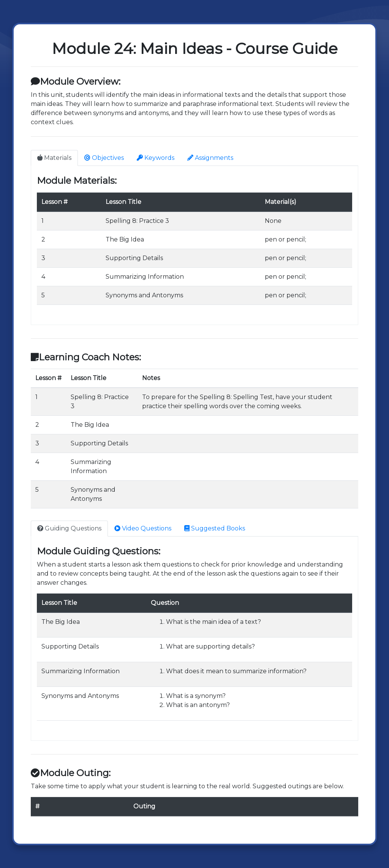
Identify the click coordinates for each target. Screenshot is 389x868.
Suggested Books (215, 528)
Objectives (104, 158)
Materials (54, 158)
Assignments (210, 158)
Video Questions (143, 528)
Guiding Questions (69, 528)
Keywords (156, 158)
